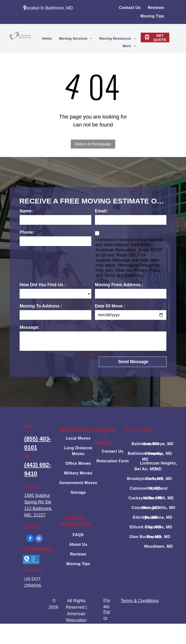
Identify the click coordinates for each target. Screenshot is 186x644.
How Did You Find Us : (43, 285)
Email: (101, 211)
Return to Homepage (93, 144)
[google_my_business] (39, 539)
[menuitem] (130, 8)
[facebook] (30, 539)
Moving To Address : (41, 306)
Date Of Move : (110, 306)
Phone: (27, 232)
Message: (30, 327)
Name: (26, 211)
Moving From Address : (119, 285)
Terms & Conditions (140, 601)
